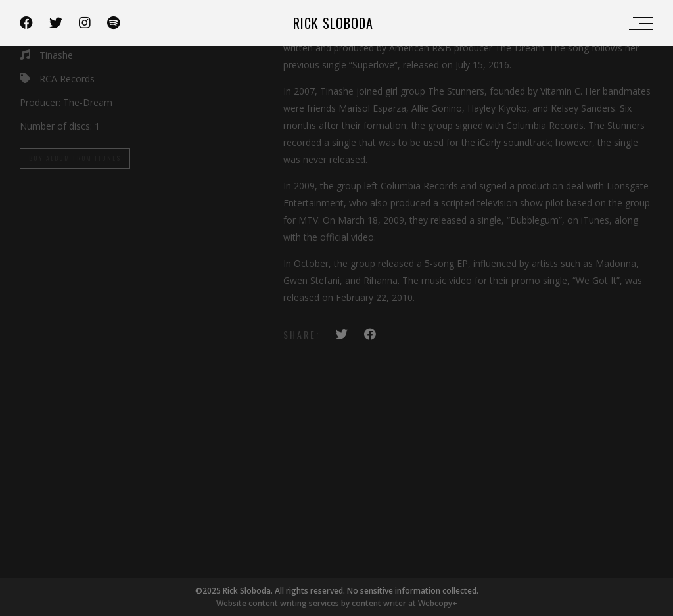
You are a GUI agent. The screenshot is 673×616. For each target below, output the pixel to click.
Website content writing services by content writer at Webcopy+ (337, 603)
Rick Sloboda (333, 23)
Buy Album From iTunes (75, 158)
